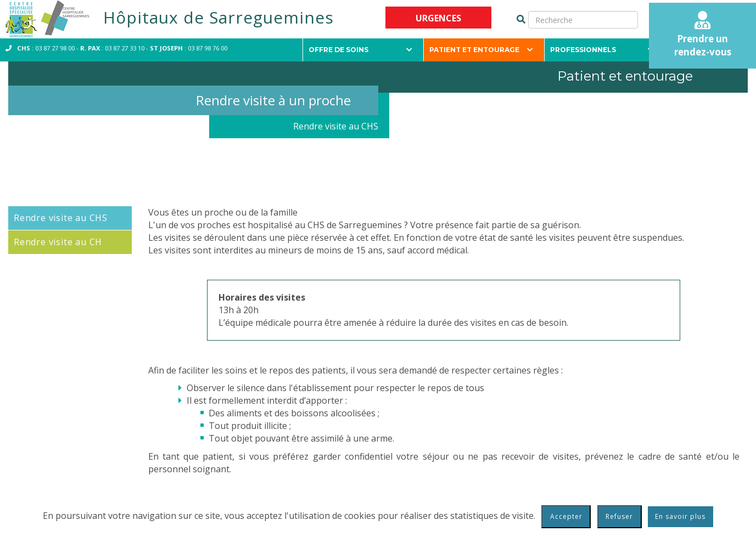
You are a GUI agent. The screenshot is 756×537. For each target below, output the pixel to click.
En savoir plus (680, 516)
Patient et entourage (481, 50)
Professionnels (602, 50)
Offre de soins (360, 50)
